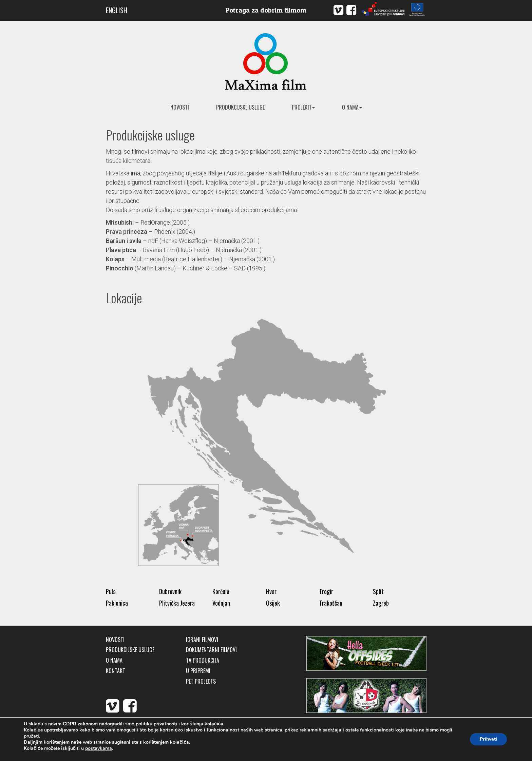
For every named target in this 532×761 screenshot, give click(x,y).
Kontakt (116, 671)
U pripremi (198, 671)
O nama (352, 107)
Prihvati (488, 739)
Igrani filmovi (202, 640)
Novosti (180, 107)
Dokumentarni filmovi (211, 650)
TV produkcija (203, 660)
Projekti (303, 107)
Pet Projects (201, 681)
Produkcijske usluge (240, 107)
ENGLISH (117, 10)
